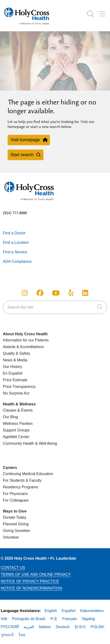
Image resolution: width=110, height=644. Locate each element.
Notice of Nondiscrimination (31, 588)
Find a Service (15, 252)
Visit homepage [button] (29, 140)
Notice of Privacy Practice (30, 581)
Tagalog (88, 619)
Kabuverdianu (92, 611)
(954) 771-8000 (15, 213)
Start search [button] (26, 155)
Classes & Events (18, 410)
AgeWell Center (16, 437)
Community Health (19, 443)
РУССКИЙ (10, 627)
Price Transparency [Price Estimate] (19, 387)
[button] (103, 12)
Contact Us (13, 568)
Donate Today (14, 517)
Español (69, 611)
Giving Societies (17, 531)
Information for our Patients (26, 340)
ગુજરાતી (7, 635)
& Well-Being (46, 443)
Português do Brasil (29, 619)
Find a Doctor (14, 233)
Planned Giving (16, 524)
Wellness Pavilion (18, 424)
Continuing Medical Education (28, 474)
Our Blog (10, 417)
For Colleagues (16, 500)
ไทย (22, 635)
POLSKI (97, 627)
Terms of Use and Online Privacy (36, 574)
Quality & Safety (17, 353)
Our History (12, 367)
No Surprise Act (16, 393)
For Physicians (15, 494)
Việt (4, 619)
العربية (29, 627)
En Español (13, 373)
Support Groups (16, 430)
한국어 (80, 627)
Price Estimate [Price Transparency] (15, 380)
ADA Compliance (17, 261)
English (51, 611)
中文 (54, 619)
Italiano (45, 627)
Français (69, 619)
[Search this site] (55, 307)
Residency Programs (21, 487)
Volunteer (11, 537)
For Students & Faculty (22, 480)
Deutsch (63, 627)
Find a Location (16, 243)
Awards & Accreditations (23, 347)
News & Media (15, 360)
